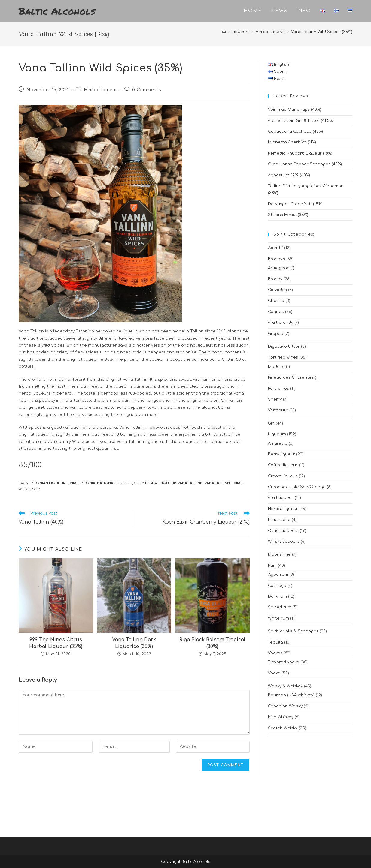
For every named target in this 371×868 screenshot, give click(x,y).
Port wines (278, 389)
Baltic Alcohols (57, 11)
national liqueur (115, 483)
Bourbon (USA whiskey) (291, 695)
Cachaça (277, 586)
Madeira (276, 367)
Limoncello (279, 520)
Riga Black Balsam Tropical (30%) (212, 643)
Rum (272, 566)
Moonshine (279, 554)
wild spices (30, 489)
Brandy (275, 279)
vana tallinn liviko (224, 483)
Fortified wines (283, 357)
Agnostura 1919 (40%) (289, 175)
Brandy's (277, 259)
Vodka (274, 673)
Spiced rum (280, 607)
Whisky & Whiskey (285, 686)
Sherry (275, 399)
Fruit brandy (281, 323)
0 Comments (147, 90)
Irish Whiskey (281, 717)
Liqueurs (277, 434)
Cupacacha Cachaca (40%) (295, 131)
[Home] (224, 32)
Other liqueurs (283, 531)
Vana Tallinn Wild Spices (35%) (322, 32)
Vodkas (275, 653)
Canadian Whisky (285, 706)
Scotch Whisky (283, 728)
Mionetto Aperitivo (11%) (292, 142)
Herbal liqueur (100, 90)
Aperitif (275, 248)
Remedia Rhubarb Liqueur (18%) (300, 153)
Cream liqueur (283, 476)
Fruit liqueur (281, 498)
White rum (278, 618)
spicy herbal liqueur (155, 483)
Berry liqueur (281, 454)
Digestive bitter (284, 347)
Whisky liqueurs (284, 542)
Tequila (275, 642)
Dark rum (277, 596)
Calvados (277, 290)
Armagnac (279, 268)
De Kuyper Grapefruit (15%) (295, 204)
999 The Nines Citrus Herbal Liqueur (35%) (56, 643)
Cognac (276, 312)
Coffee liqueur (283, 465)
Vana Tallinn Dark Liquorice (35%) (134, 643)
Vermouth (278, 410)
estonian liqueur (47, 483)
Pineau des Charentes (291, 377)
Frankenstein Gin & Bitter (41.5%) (301, 121)
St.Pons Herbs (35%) (288, 215)
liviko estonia (81, 483)
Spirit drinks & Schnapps (293, 631)
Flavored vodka (284, 662)
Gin (271, 423)
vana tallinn (190, 483)
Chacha (276, 301)
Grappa (276, 334)
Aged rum (278, 575)
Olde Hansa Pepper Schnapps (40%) (305, 164)
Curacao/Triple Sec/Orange (297, 487)
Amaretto (278, 443)
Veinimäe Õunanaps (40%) (295, 110)
